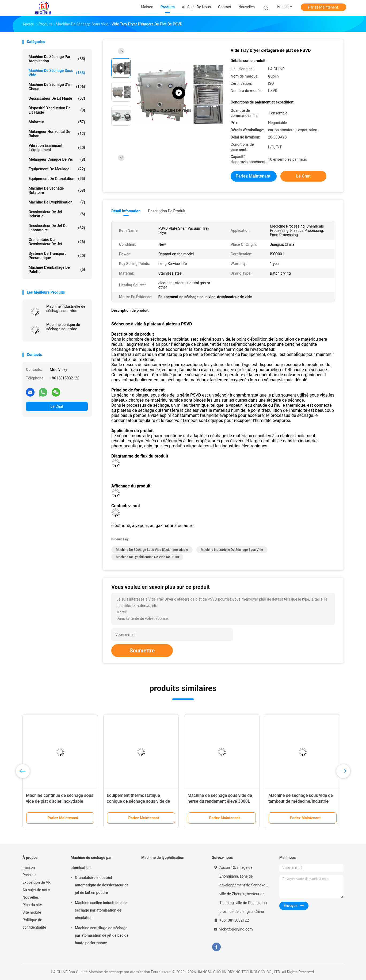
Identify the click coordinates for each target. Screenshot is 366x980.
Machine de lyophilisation (57, 202)
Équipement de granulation (57, 179)
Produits (29, 875)
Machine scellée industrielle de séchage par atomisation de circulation (101, 910)
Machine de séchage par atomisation (57, 59)
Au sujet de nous (36, 890)
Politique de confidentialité (34, 924)
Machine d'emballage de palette (57, 270)
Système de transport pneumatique (57, 256)
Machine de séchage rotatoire (57, 190)
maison (29, 867)
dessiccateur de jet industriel (57, 214)
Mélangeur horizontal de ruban (57, 134)
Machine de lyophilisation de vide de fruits (147, 557)
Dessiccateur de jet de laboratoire (57, 228)
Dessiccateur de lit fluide (57, 98)
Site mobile (32, 912)
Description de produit (167, 211)
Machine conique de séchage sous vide (63, 327)
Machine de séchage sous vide (57, 73)
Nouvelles (31, 897)
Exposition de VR (37, 882)
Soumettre (142, 651)
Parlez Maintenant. (324, 7)
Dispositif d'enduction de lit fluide (57, 110)
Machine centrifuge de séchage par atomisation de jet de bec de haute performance (102, 935)
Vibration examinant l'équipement (57, 148)
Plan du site (32, 905)
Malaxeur (57, 122)
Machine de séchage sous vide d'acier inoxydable (152, 550)
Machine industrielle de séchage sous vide (66, 309)
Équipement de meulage (57, 169)
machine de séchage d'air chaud (57, 87)
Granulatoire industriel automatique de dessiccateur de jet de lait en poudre (102, 885)
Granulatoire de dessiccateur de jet (57, 242)
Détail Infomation (126, 211)
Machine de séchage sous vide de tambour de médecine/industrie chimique (301, 801)
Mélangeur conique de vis (57, 159)
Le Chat (57, 406)
